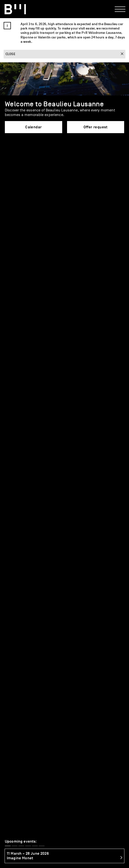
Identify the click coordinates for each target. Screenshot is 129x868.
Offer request (96, 127)
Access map (14, 852)
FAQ (76, 654)
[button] (8, 152)
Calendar (33, 127)
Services (17, 654)
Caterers (48, 654)
